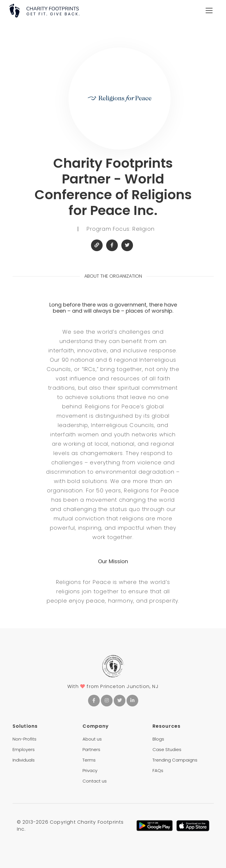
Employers (24, 749)
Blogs (158, 739)
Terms (89, 760)
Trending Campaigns (175, 760)
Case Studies (167, 749)
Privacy (90, 770)
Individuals (24, 760)
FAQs (158, 770)
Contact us (95, 781)
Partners (91, 749)
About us (92, 739)
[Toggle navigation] (209, 10)
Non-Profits (24, 739)
